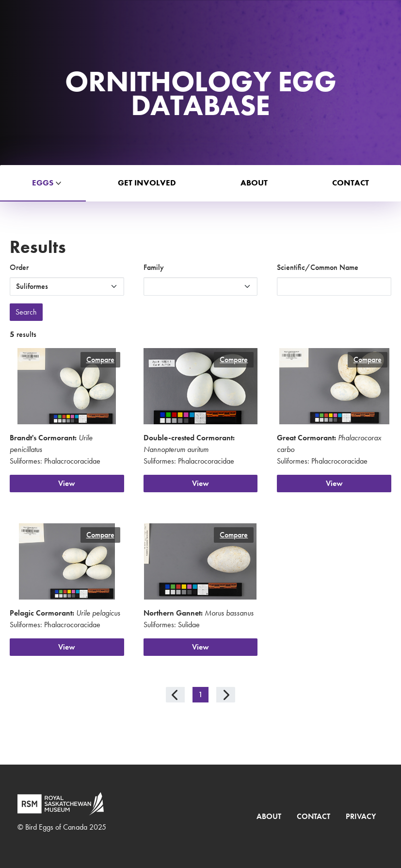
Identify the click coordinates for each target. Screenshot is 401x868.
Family (154, 267)
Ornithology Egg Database (201, 93)
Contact (313, 816)
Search (26, 312)
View (67, 483)
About (269, 816)
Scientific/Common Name (318, 267)
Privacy (361, 816)
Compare (100, 359)
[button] (43, 183)
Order (19, 267)
